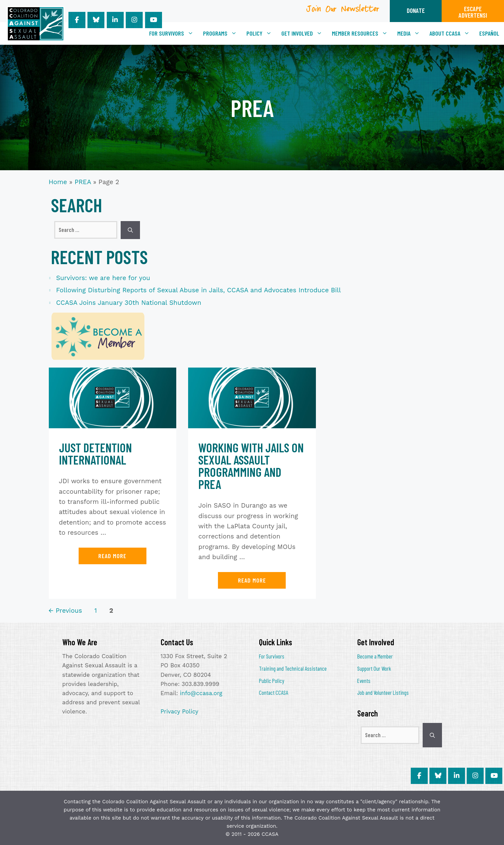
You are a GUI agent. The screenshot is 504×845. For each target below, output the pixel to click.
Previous (66, 611)
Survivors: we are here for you (103, 278)
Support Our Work (374, 668)
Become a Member (375, 656)
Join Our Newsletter (343, 11)
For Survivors (174, 33)
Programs (222, 33)
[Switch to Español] (489, 33)
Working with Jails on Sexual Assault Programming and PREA (251, 466)
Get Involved (304, 33)
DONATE (416, 10)
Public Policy (271, 681)
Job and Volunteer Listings (383, 692)
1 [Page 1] (96, 611)
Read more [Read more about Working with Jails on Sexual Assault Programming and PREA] (252, 580)
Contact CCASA (274, 692)
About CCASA (452, 33)
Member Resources (362, 33)
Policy (261, 33)
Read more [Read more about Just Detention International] (112, 556)
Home (58, 182)
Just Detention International (95, 454)
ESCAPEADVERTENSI (473, 12)
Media (411, 33)
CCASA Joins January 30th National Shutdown (129, 303)
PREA (83, 182)
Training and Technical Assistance (293, 668)
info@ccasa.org (201, 693)
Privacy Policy (180, 711)
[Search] (130, 230)
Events (364, 681)
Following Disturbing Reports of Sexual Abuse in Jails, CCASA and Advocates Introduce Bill (199, 290)
